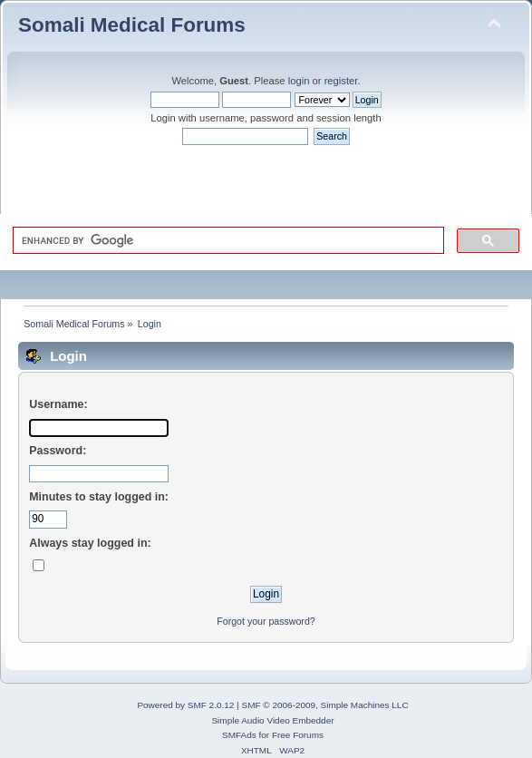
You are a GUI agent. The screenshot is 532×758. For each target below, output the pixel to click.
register (341, 81)
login (299, 81)
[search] (227, 240)
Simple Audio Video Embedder (272, 720)
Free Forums (298, 735)
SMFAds (239, 735)
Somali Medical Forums (132, 25)
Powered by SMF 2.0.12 (185, 705)
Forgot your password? (266, 621)
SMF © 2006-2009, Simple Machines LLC (324, 705)
